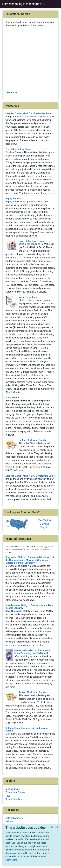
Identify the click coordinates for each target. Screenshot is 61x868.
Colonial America (14, 818)
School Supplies (14, 799)
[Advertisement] (30, 59)
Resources (12, 93)
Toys (8, 796)
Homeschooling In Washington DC (24, 4)
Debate (9, 821)
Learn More (11, 860)
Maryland (44, 524)
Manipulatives (13, 789)
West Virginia (44, 520)
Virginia (44, 527)
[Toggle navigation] (55, 4)
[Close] (54, 827)
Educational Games (15, 792)
